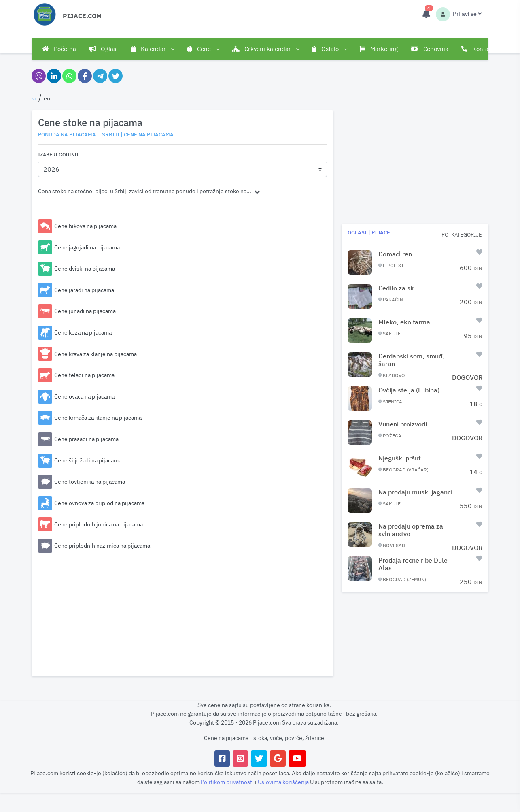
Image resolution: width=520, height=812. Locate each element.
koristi (68, 773)
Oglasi (103, 49)
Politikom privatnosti (228, 782)
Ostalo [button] (329, 49)
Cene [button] (203, 49)
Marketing (379, 49)
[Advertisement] (183, 613)
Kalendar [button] (152, 49)
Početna (59, 49)
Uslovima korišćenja (284, 782)
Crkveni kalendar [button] (265, 49)
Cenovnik (430, 49)
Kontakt (478, 49)
